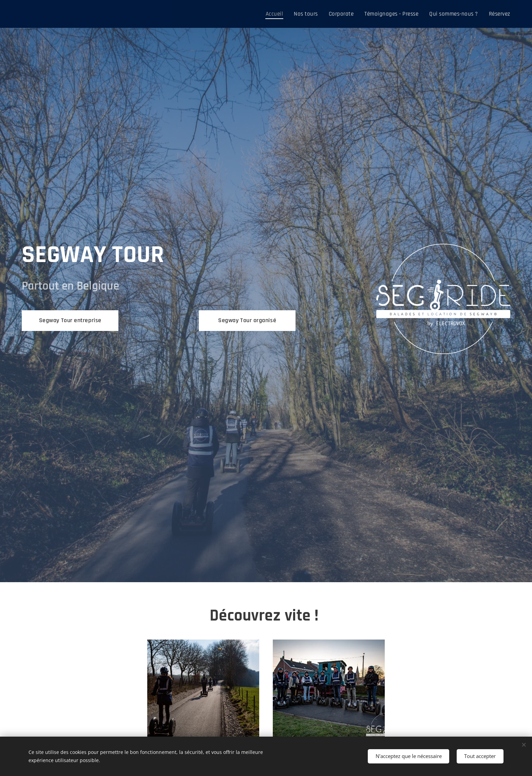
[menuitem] (285, 14)
